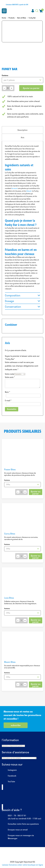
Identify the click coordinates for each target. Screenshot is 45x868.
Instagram (9, 770)
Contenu (5, 75)
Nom (7, 392)
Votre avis (10, 377)
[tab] (22, 130)
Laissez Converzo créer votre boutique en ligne (22, 865)
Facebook (9, 776)
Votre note (9, 374)
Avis (23, 137)
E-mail (8, 400)
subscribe (16, 725)
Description (22, 130)
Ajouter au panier (31, 88)
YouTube (8, 782)
